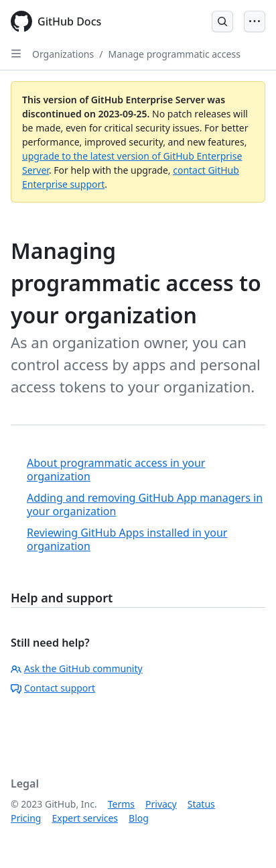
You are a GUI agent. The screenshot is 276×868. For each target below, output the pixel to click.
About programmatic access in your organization (116, 470)
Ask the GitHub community (77, 668)
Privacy (161, 804)
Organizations (63, 54)
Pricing (26, 818)
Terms (121, 804)
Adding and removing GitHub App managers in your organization (145, 504)
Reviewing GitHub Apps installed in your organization (127, 539)
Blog (139, 818)
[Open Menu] (255, 21)
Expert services (85, 818)
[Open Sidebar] (16, 54)
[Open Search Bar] (222, 21)
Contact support (53, 688)
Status (201, 804)
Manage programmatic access (174, 54)
